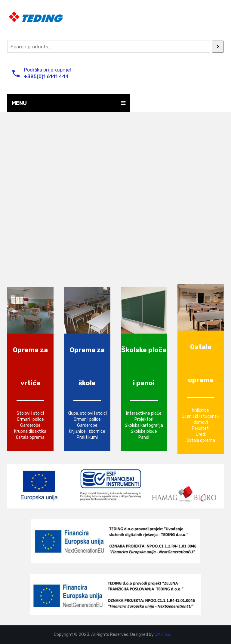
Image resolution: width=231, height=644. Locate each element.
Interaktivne (138, 413)
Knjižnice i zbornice (87, 431)
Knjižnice (201, 410)
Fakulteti (201, 428)
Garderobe (30, 425)
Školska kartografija (144, 425)
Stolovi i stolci (30, 413)
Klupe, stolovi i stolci (87, 413)
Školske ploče (144, 431)
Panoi (144, 437)
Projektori (144, 419)
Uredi (201, 434)
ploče (156, 413)
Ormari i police (30, 419)
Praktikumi (87, 437)
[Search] (218, 47)
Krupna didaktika (30, 431)
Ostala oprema (30, 437)
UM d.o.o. (163, 635)
